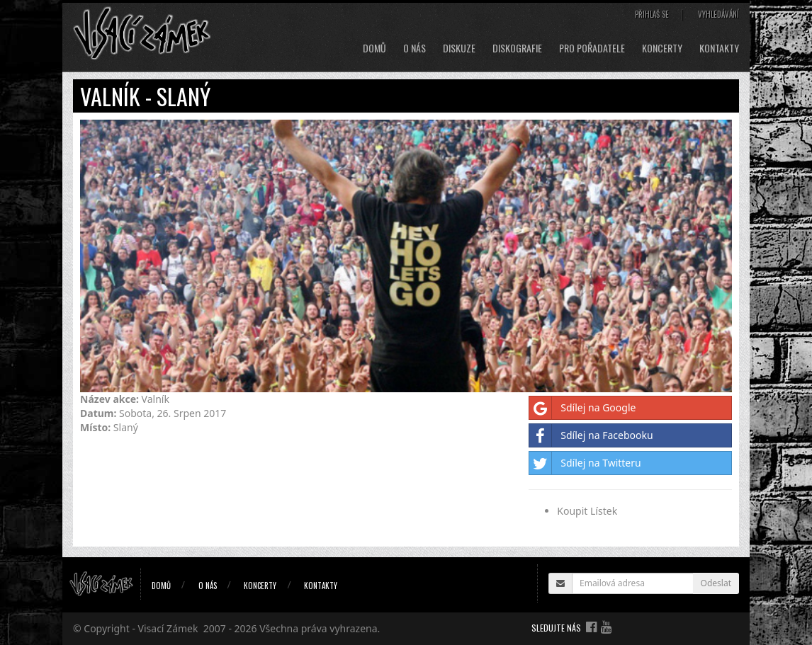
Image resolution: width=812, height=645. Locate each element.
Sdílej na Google (582, 408)
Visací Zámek (168, 628)
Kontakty (719, 48)
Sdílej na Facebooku (591, 435)
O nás (415, 48)
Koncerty (662, 48)
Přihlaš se (652, 14)
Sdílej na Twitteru (585, 463)
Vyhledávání (718, 14)
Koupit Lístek (587, 511)
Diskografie (517, 48)
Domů (374, 48)
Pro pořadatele (592, 48)
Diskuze (459, 48)
